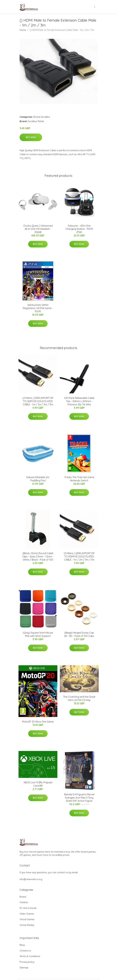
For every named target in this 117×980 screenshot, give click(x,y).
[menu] (95, 7)
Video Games (27, 914)
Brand (37, 117)
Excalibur (46, 117)
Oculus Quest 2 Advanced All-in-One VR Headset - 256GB (38, 229)
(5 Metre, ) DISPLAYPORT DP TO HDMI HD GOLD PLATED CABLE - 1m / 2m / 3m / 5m (79, 556)
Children (24, 902)
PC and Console (28, 908)
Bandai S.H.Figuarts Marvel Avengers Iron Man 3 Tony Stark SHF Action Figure (79, 798)
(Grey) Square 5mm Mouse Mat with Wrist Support (38, 634)
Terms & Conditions (30, 956)
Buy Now (31, 137)
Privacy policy (27, 962)
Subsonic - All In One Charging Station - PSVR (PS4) (79, 229)
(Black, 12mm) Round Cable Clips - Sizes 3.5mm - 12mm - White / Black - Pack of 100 (38, 556)
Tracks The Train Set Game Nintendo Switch (79, 479)
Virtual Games (27, 919)
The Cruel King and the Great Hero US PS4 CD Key (79, 698)
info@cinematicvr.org (31, 879)
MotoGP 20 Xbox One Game (38, 722)
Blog (22, 945)
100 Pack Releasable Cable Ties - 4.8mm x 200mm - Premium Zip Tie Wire (79, 401)
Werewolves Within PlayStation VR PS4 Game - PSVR (38, 308)
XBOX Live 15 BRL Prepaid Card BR (38, 784)
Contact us (25, 951)
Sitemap (24, 968)
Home (23, 30)
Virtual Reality (27, 925)
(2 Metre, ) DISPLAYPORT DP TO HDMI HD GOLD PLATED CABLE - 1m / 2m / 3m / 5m (38, 401)
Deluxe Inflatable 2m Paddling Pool (38, 479)
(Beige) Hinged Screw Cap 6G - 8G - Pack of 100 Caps (79, 634)
